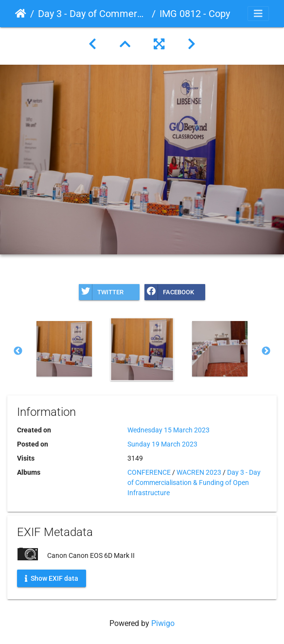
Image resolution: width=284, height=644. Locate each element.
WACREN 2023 (199, 472)
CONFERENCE (149, 472)
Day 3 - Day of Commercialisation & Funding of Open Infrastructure (93, 14)
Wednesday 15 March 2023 (169, 430)
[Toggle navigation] (258, 14)
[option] (64, 349)
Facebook (169, 292)
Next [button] (266, 351)
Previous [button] (18, 351)
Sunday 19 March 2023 (162, 444)
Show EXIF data (52, 578)
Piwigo (163, 623)
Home (21, 14)
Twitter (101, 292)
